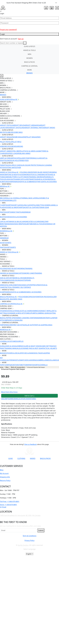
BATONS (18, 285)
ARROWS (20, 146)
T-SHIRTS (3, 205)
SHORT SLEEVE (17, 205)
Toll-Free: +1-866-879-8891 (10, 502)
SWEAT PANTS (16, 212)
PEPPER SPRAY (35, 285)
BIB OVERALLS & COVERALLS (10, 198)
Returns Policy (5, 480)
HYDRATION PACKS (41, 297)
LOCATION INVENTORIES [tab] (27, 399)
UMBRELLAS (42, 360)
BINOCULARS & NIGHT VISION (30, 346)
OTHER (18, 168)
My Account (4, 473)
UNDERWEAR (26, 212)
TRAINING (29, 269)
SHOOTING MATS (10, 168)
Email (3, 507)
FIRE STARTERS (31, 318)
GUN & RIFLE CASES (14, 165)
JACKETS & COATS (30, 207)
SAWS (7, 280)
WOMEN (30, 58)
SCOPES (18, 158)
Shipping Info (5, 477)
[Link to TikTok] (30, 463)
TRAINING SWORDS (36, 177)
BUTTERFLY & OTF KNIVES (19, 177)
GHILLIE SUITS (29, 325)
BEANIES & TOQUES (38, 224)
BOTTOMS (25, 365)
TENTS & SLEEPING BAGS (43, 325)
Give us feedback (31, 444)
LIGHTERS (9, 360)
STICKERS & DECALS (13, 353)
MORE (29, 70)
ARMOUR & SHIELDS (7, 285)
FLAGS (44, 353)
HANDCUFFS (26, 285)
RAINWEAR (41, 318)
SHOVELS (12, 280)
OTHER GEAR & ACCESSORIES (46, 182)
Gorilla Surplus (23, 545)
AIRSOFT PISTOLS (6, 125)
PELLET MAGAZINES (33, 137)
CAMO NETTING (47, 346)
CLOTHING (21, 458)
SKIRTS (13, 247)
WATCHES (24, 360)
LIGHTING (52, 313)
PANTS (2, 212)
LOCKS (22, 348)
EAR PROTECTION (34, 165)
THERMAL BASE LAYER (29, 198)
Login (29, 34)
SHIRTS (9, 205)
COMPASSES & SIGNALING (13, 320)
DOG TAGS (38, 353)
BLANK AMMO (25, 153)
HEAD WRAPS (19, 224)
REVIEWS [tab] (15, 399)
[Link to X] (35, 463)
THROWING (21, 269)
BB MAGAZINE (21, 137)
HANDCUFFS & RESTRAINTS (25, 179)
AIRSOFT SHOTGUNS (17, 128)
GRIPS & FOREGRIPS (7, 158)
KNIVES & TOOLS (29, 50)
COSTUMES (13, 341)
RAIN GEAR (45, 207)
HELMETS (27, 224)
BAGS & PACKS (29, 62)
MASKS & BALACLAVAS (18, 222)
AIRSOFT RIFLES (19, 125)
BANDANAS (10, 224)
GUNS (10, 458)
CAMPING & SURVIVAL (30, 66)
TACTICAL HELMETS (50, 348)
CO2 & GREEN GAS (32, 151)
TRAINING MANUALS (12, 348)
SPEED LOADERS (14, 153)
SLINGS (8, 160)
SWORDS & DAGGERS (8, 273)
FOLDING (3, 269)
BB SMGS (19, 132)
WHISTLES (17, 360)
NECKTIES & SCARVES (34, 222)
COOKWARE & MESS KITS (16, 313)
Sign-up (21, 39)
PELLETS (22, 151)
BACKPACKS (30, 297)
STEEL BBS (16, 151)
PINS (48, 353)
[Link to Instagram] (25, 463)
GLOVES (40, 198)
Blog (2, 470)
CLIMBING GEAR (42, 313)
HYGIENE (3, 311)
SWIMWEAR (4, 238)
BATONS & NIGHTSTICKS (14, 175)
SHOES (8, 217)
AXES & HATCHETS (7, 278)
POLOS (35, 205)
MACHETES (46, 175)
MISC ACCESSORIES (34, 292)
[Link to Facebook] (21, 463)
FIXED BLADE (12, 269)
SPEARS (46, 177)
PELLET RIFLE (16, 142)
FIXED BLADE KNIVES (41, 172)
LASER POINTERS (27, 158)
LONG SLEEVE (28, 205)
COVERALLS (4, 341)
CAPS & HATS (5, 222)
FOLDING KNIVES (27, 172)
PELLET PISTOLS (6, 142)
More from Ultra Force (9, 392)
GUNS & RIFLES (29, 46)
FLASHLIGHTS (10, 179)
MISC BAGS (18, 299)
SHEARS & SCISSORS (43, 179)
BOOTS (3, 217)
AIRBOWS (4, 146)
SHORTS (8, 212)
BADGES (3, 353)
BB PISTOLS (4, 132)
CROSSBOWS (12, 146)
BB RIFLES (12, 132)
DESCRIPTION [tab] (6, 399)
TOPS (2, 365)
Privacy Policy (29, 540)
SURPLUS (20, 341)
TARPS (2, 325)
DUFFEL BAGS (9, 299)
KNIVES (33, 458)
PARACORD (9, 325)
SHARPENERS (13, 182)
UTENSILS (17, 311)
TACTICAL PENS (11, 287)
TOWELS (28, 313)
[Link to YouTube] (16, 463)
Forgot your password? (8, 30)
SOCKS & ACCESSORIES (19, 217)
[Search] (12, 43)
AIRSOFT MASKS (49, 128)
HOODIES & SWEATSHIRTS (14, 207)
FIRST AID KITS (18, 325)
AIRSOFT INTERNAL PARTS (34, 128)
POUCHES (22, 297)
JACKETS (3, 243)
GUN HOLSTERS (17, 160)
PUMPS (34, 313)
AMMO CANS (21, 318)
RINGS (35, 360)
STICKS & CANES (36, 175)
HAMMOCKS (36, 311)
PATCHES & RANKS (27, 353)
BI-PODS (25, 160)
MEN (29, 54)
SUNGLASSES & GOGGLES (9, 346)
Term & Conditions (29, 536)
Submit (41, 530)
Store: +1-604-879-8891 (8, 505)
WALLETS (13, 200)
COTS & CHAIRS (26, 311)
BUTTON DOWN (44, 205)
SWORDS (27, 175)
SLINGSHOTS (21, 280)
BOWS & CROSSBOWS (21, 278)
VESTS (39, 207)
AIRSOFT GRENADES (32, 125)
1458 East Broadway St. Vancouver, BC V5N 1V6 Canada (20, 515)
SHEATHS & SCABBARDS (27, 182)
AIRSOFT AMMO (6, 151)
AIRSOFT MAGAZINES (8, 137)
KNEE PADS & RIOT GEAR (34, 348)
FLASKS (30, 360)
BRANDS (29, 73)
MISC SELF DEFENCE (24, 287)
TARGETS (3, 165)
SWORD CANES (29, 273)
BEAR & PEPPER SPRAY (8, 318)
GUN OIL (24, 165)
